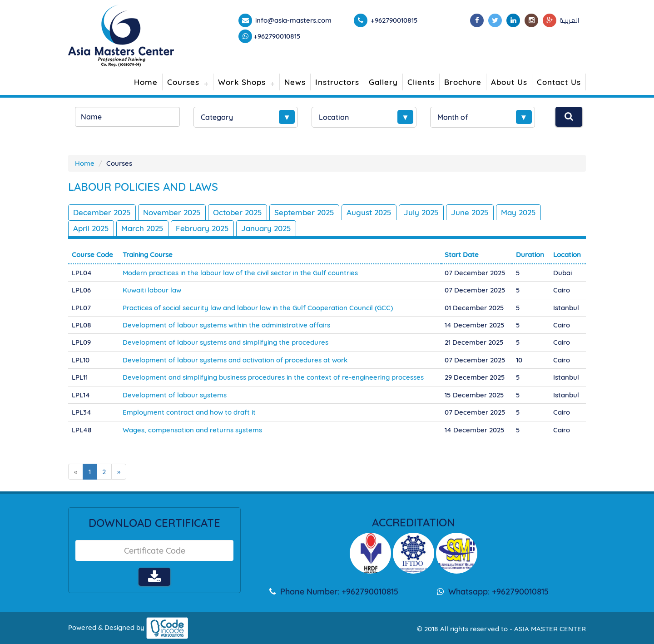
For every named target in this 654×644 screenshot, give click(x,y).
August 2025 (369, 212)
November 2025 (172, 212)
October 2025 (238, 212)
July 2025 (421, 212)
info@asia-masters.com (292, 20)
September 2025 (304, 212)
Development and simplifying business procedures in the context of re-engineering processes (273, 377)
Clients (421, 82)
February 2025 (202, 228)
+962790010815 (277, 36)
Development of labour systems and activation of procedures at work (235, 360)
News (295, 82)
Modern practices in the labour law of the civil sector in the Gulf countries (240, 273)
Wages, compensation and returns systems (192, 430)
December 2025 (102, 212)
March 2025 (142, 228)
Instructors (337, 82)
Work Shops (242, 82)
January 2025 (266, 228)
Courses (183, 82)
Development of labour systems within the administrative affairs (226, 325)
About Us (509, 82)
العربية (569, 20)
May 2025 (518, 212)
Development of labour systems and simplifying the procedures (225, 342)
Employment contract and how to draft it (189, 412)
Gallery (383, 82)
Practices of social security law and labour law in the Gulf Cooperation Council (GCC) (258, 308)
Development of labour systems (175, 395)
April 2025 (91, 228)
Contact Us (559, 82)
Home (146, 82)
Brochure (463, 82)
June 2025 (470, 212)
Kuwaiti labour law (152, 290)
